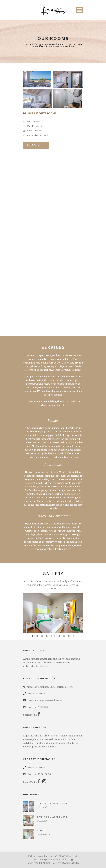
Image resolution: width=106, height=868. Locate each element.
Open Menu (79, 10)
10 (54, 636)
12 (59, 636)
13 (62, 636)
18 (74, 636)
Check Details (36, 145)
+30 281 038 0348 (60, 856)
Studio (42, 831)
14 (64, 636)
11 (57, 636)
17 (71, 636)
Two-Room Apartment (52, 817)
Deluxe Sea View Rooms (40, 113)
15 (66, 636)
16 (69, 636)
